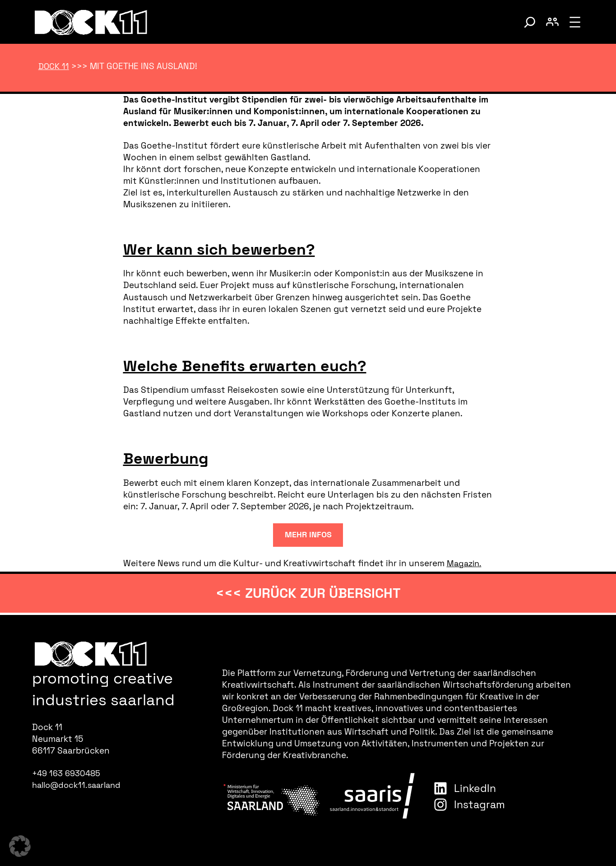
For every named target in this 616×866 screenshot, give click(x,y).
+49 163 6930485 (68, 773)
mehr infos (308, 533)
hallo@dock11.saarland (79, 785)
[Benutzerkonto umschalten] (552, 22)
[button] (20, 846)
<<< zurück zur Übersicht (308, 593)
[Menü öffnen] (575, 22)
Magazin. (465, 562)
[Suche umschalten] (530, 22)
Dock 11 (54, 66)
